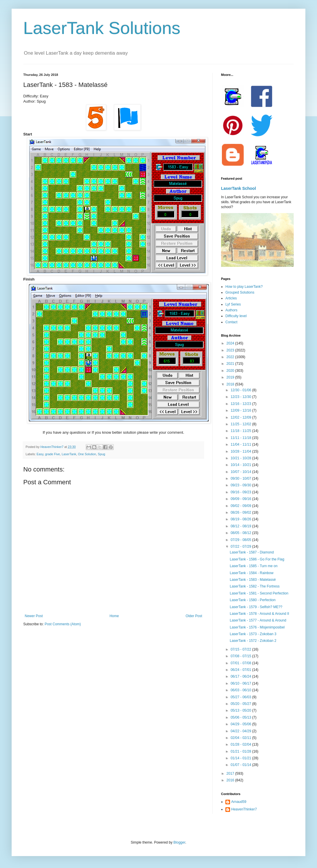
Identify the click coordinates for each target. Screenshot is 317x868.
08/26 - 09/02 (241, 512)
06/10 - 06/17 (241, 683)
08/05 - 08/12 (241, 533)
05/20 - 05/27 (241, 704)
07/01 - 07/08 (241, 663)
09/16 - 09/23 (241, 492)
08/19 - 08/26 (241, 519)
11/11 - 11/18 (241, 438)
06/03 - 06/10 (241, 690)
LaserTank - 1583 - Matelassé (253, 580)
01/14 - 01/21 (241, 758)
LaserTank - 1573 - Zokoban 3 (253, 634)
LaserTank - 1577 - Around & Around (258, 620)
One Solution (87, 454)
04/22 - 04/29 (241, 731)
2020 (231, 371)
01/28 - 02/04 (241, 744)
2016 (231, 780)
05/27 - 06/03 (241, 697)
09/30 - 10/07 (241, 478)
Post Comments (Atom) (63, 624)
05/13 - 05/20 (241, 710)
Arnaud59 (239, 802)
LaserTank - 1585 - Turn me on (254, 566)
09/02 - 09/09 (241, 506)
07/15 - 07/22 (241, 649)
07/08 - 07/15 (241, 656)
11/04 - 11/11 (241, 444)
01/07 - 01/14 (241, 765)
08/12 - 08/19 (241, 526)
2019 (231, 377)
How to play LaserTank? (244, 287)
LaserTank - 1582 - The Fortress (255, 586)
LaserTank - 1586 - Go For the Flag (257, 559)
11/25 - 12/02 (241, 424)
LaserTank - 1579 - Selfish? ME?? (256, 607)
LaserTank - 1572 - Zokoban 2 (253, 641)
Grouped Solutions (240, 292)
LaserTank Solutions (102, 28)
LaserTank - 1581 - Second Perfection (259, 593)
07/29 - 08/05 (241, 540)
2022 (231, 357)
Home (114, 616)
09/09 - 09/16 (241, 499)
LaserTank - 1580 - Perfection (253, 600)
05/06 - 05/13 (241, 717)
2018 (231, 384)
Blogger (179, 842)
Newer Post (34, 616)
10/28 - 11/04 (241, 451)
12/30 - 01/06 (241, 390)
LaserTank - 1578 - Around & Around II (259, 614)
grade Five (52, 454)
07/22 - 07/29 (241, 546)
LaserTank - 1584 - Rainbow (252, 573)
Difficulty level (236, 316)
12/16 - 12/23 (241, 404)
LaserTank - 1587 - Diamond (252, 552)
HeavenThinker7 (244, 809)
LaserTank (69, 454)
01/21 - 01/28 (241, 751)
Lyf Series (233, 304)
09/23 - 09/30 (241, 485)
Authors (231, 310)
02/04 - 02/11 (241, 738)
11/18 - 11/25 (241, 431)
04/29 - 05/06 (241, 724)
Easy (40, 454)
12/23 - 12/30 (241, 397)
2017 (231, 774)
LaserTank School (238, 188)
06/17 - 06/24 (241, 676)
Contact (231, 322)
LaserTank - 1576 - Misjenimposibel (257, 627)
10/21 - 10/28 (241, 458)
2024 (231, 343)
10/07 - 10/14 (241, 472)
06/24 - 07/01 (241, 670)
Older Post (194, 616)
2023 (231, 350)
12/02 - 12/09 (241, 417)
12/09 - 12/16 (241, 410)
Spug (101, 454)
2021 (231, 364)
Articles (231, 298)
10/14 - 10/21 (241, 465)
